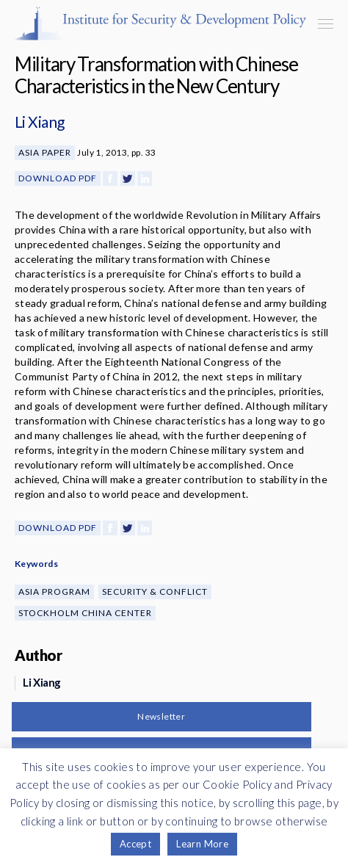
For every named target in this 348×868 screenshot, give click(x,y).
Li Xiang (40, 122)
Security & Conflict (155, 592)
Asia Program (54, 592)
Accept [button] (135, 844)
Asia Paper (45, 152)
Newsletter (161, 716)
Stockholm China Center (85, 613)
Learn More (202, 844)
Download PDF (58, 178)
